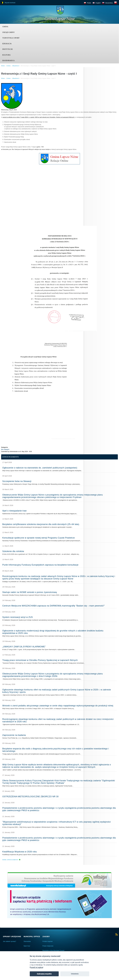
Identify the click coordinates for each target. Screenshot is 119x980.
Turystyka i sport (11, 38)
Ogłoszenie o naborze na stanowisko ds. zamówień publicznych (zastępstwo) (40, 468)
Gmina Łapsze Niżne (59, 19)
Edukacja (7, 44)
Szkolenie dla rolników (13, 551)
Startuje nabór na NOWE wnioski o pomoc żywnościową (30, 592)
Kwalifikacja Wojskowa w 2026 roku (20, 852)
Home (3, 66)
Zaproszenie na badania (14, 735)
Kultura (6, 55)
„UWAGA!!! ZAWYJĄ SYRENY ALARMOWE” (24, 647)
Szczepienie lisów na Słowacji (17, 481)
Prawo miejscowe (48, 946)
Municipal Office (32, 936)
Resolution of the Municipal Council (53, 951)
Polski (89, 3)
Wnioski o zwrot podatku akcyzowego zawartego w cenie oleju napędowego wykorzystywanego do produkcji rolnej (58, 706)
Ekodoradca (8, 60)
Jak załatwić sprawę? (9, 941)
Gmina (5, 27)
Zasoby (46, 936)
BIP (116, 3)
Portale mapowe (48, 941)
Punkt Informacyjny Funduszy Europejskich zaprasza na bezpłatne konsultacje (40, 565)
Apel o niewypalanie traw (14, 511)
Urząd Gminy (8, 32)
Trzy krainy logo (112, 11)
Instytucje (7, 49)
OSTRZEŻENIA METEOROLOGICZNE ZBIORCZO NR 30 (30, 797)
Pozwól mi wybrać (36, 967)
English (98, 3)
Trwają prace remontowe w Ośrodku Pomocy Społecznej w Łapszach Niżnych (40, 660)
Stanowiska (27, 941)
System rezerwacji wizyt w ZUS (18, 617)
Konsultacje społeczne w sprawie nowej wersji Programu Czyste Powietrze (39, 538)
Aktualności (16, 66)
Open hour (27, 946)
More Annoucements (10, 860)
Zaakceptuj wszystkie (44, 974)
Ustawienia (75, 974)
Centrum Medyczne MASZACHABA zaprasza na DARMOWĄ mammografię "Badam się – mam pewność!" (54, 606)
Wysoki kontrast (10, 3)
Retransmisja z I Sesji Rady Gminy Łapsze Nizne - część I (38, 66)
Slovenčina (109, 3)
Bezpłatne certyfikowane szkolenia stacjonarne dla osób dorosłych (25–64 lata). (41, 524)
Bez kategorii (5, 449)
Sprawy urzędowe (12, 936)
